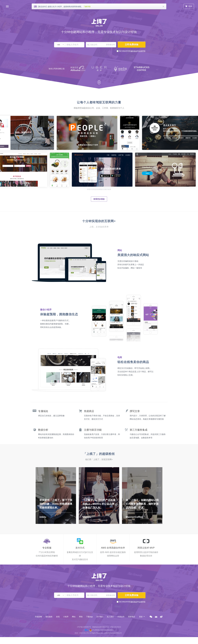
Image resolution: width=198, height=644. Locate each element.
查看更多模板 (99, 199)
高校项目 (132, 617)
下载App (89, 617)
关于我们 (100, 617)
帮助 (81, 617)
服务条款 (134, 51)
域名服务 (49, 617)
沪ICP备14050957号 (84, 627)
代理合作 (121, 617)
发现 (58, 617)
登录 (189, 6)
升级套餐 (38, 617)
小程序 (66, 617)
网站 (74, 617)
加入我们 (110, 617)
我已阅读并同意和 (132, 51)
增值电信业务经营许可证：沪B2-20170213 (107, 627)
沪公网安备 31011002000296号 (103, 630)
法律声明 (142, 51)
